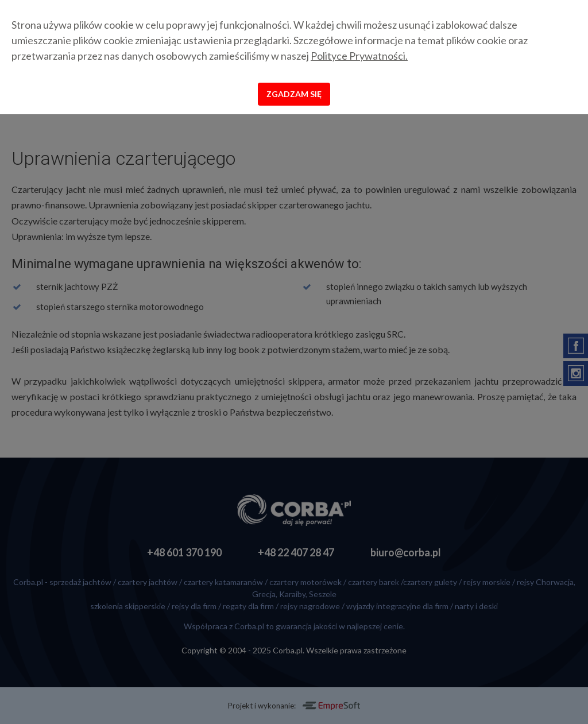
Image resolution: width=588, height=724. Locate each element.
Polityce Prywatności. (359, 56)
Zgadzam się (294, 94)
